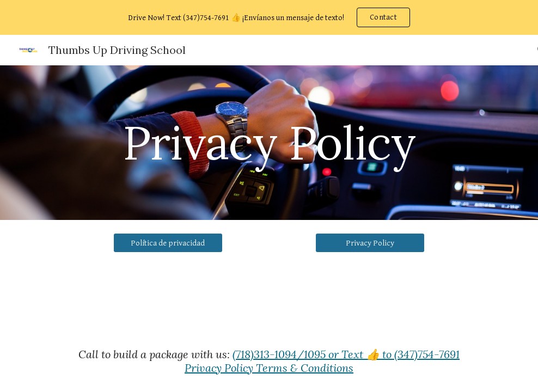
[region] (269, 17)
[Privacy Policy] (370, 243)
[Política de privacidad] (168, 243)
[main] (269, 142)
